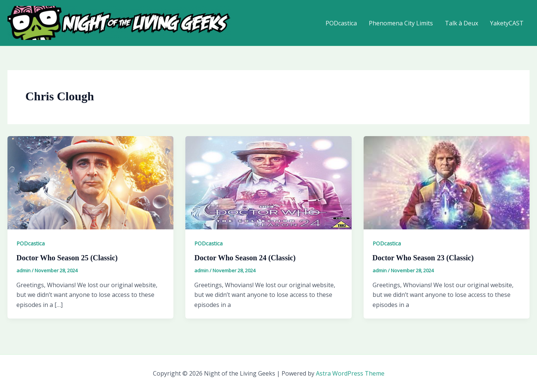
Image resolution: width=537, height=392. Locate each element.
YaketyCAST (507, 23)
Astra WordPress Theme (350, 373)
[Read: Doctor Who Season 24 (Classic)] (268, 182)
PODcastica (341, 23)
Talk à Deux (461, 23)
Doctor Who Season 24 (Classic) (245, 258)
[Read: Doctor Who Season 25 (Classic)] (90, 182)
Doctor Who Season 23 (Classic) (423, 258)
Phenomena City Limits (401, 23)
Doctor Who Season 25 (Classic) (67, 258)
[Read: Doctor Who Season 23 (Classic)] (447, 182)
